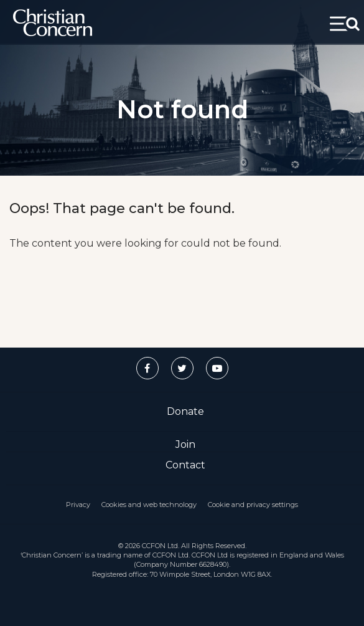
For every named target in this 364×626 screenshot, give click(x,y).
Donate (185, 411)
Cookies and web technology (149, 505)
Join (185, 444)
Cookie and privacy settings (253, 505)
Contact (185, 465)
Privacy (78, 505)
